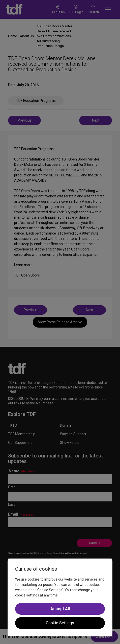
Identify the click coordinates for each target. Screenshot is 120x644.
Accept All (60, 609)
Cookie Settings (60, 623)
